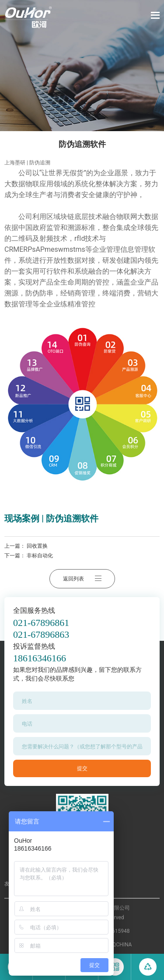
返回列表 (82, 579)
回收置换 (37, 546)
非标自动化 (40, 556)
